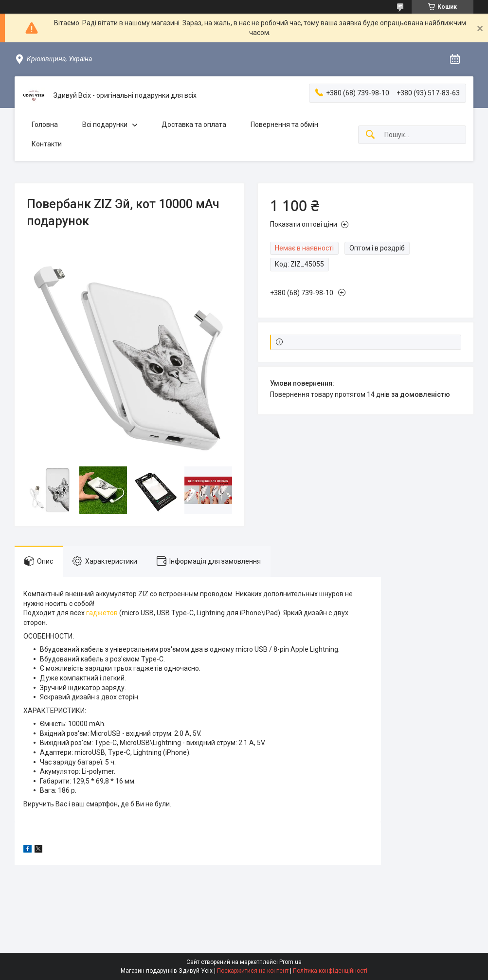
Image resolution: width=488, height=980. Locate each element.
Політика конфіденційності (330, 971)
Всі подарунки (105, 125)
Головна (45, 125)
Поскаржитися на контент (253, 971)
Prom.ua (290, 962)
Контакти (47, 144)
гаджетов (102, 613)
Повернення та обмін (284, 125)
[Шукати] (370, 135)
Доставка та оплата (194, 125)
